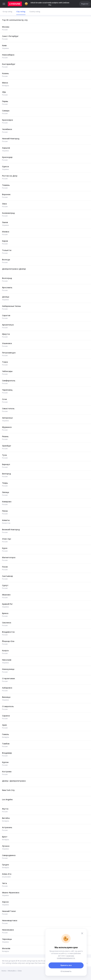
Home (4, 971)
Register (85, 4)
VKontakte (12, 971)
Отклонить (66, 971)
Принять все (66, 965)
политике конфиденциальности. (66, 957)
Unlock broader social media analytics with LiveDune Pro (47, 4)
